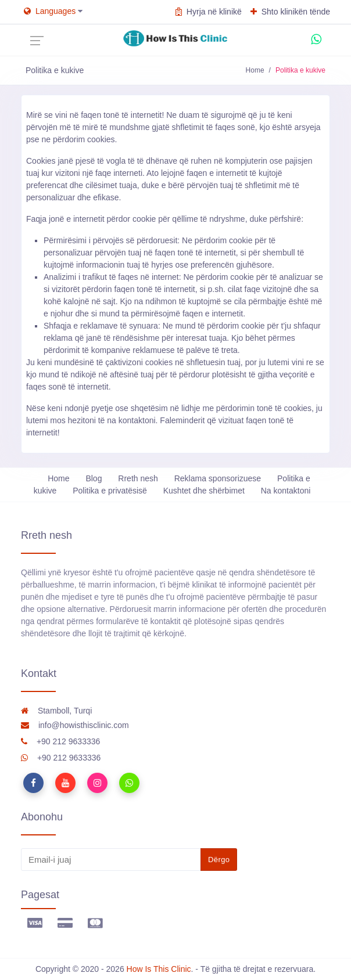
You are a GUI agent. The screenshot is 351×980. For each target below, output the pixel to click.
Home (255, 70)
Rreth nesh (138, 478)
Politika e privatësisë (110, 491)
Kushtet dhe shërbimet (204, 491)
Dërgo (219, 860)
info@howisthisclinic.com (75, 725)
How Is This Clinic (159, 969)
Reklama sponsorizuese (218, 478)
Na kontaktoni (286, 491)
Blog (94, 478)
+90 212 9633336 (60, 741)
